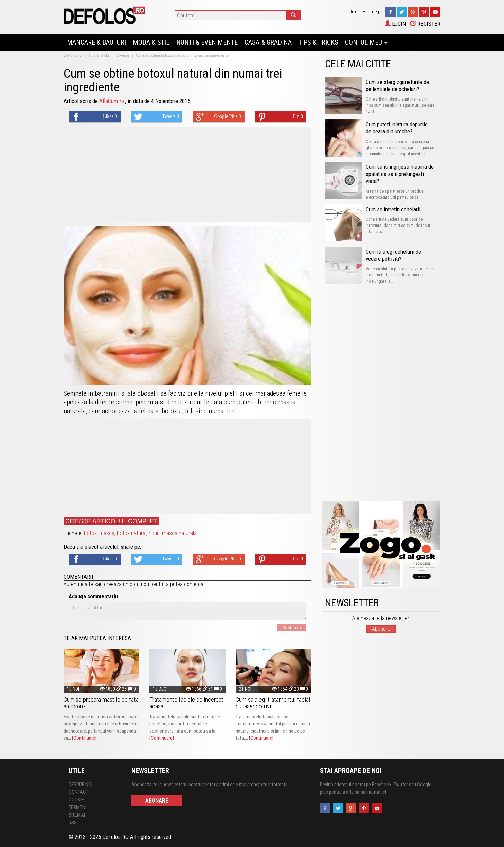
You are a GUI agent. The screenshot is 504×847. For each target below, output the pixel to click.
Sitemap (78, 815)
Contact (78, 792)
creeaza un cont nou (127, 584)
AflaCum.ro (112, 101)
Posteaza (292, 628)
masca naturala (179, 533)
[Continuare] (84, 738)
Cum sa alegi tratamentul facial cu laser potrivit (273, 703)
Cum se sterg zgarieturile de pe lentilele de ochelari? (397, 85)
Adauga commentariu (93, 597)
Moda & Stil (151, 42)
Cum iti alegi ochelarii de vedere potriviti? (393, 255)
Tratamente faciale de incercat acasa (186, 703)
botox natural (132, 533)
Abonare (381, 629)
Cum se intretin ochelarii (393, 209)
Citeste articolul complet (111, 521)
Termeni (77, 807)
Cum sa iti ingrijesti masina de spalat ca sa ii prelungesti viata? (400, 174)
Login (395, 24)
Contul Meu (366, 42)
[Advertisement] (187, 175)
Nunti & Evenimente (207, 42)
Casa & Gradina (268, 42)
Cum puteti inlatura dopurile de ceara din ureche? (397, 128)
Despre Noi (80, 785)
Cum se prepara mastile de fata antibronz (101, 703)
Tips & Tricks (318, 42)
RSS (73, 823)
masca (107, 533)
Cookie (76, 800)
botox (90, 533)
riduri (154, 533)
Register (425, 24)
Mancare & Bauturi (96, 42)
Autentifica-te (78, 584)
